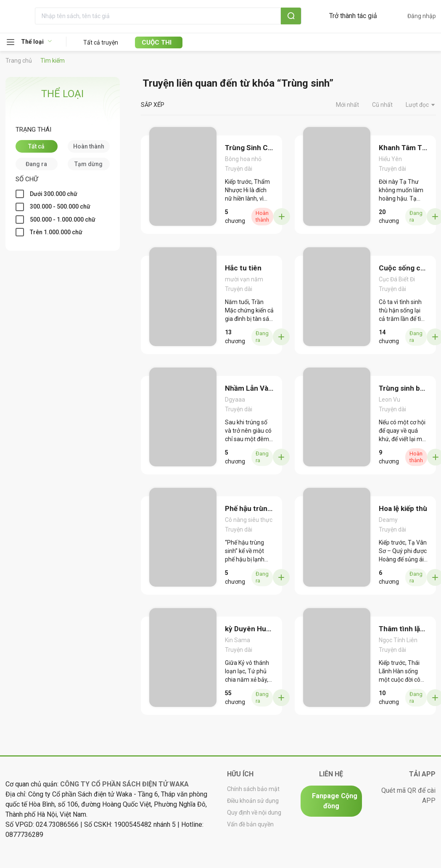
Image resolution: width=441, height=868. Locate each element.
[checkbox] (37, 146)
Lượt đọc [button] (421, 105)
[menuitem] (36, 42)
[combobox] (187, 16)
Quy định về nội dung (254, 813)
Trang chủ (19, 61)
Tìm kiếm (53, 61)
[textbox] (177, 16)
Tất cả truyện (101, 42)
